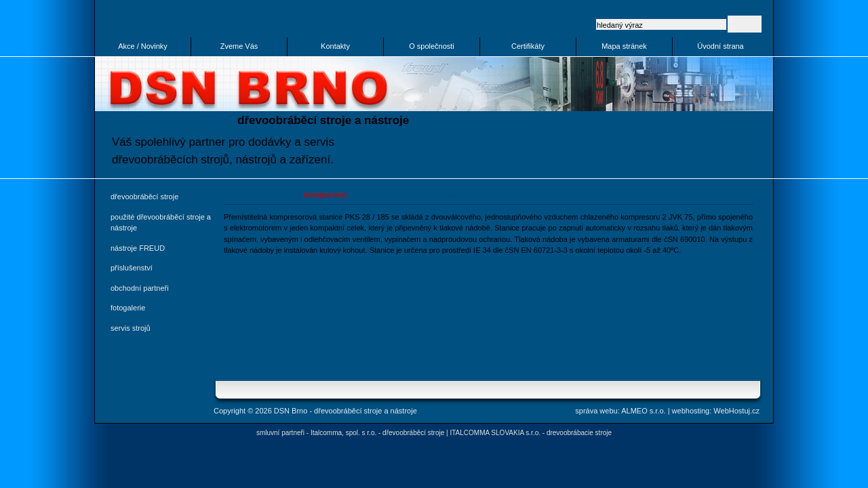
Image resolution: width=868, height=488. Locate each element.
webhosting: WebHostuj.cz (716, 411)
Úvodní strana (720, 46)
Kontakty (335, 46)
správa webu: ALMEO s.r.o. (620, 411)
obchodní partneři (140, 288)
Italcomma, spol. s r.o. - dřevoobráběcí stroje (377, 433)
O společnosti (432, 46)
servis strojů (131, 328)
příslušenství (132, 268)
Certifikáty (528, 46)
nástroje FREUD (138, 248)
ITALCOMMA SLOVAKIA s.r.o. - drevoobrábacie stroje (531, 433)
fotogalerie (128, 308)
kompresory (326, 195)
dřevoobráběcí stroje (144, 197)
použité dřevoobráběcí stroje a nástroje (161, 223)
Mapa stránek (624, 46)
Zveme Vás (239, 46)
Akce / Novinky (143, 46)
